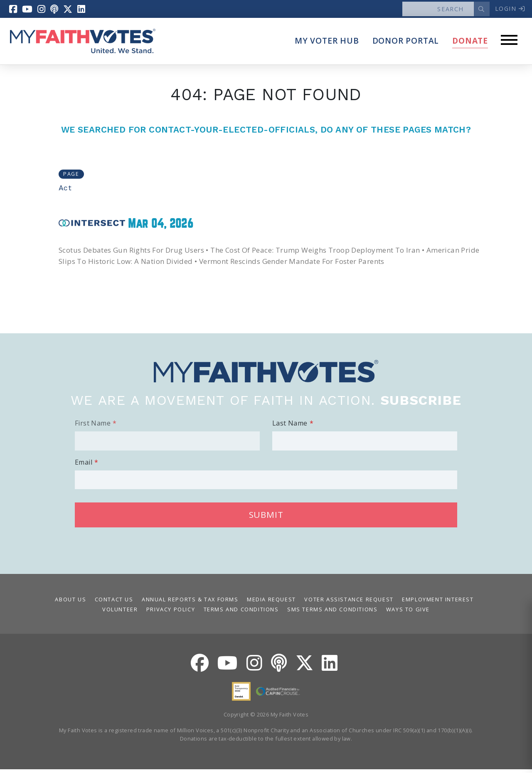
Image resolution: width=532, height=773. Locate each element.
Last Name (290, 427)
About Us (70, 603)
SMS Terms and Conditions (332, 613)
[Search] (433, 11)
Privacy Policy (171, 613)
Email (84, 466)
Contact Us (114, 603)
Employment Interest (438, 603)
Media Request (271, 603)
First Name (93, 427)
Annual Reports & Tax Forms (190, 603)
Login (507, 10)
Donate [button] (470, 45)
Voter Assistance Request (349, 603)
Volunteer (120, 613)
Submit (266, 518)
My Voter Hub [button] (327, 45)
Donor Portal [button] (406, 45)
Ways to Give (408, 613)
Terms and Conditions (241, 613)
